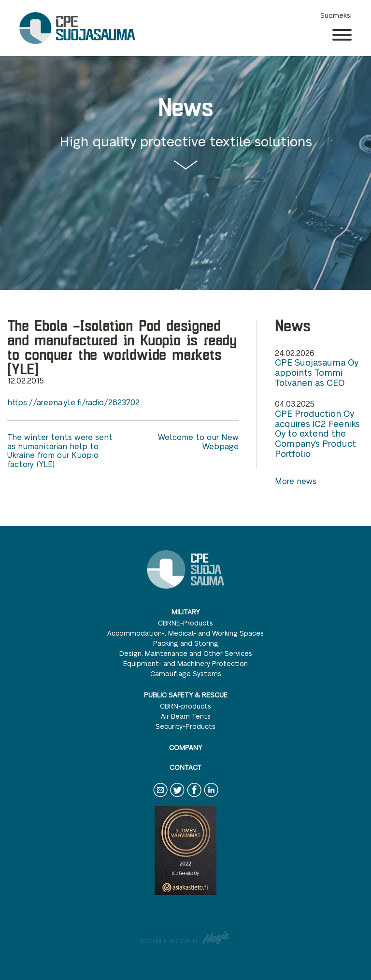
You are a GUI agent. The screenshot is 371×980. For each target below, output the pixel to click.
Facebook (194, 797)
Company (185, 747)
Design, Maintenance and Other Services (186, 653)
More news (296, 481)
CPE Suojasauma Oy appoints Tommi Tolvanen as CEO (317, 372)
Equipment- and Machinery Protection (185, 663)
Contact (185, 767)
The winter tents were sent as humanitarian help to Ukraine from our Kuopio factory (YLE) (60, 450)
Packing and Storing (186, 643)
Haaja (216, 937)
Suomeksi (336, 15)
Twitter (177, 797)
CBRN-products (185, 706)
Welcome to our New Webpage (198, 441)
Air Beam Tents (186, 716)
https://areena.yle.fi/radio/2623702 (73, 402)
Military (185, 611)
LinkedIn (211, 797)
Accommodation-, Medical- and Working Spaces (185, 633)
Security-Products (185, 726)
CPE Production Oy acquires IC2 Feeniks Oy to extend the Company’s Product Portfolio (317, 433)
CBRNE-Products (185, 623)
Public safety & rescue (186, 695)
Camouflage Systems (186, 673)
